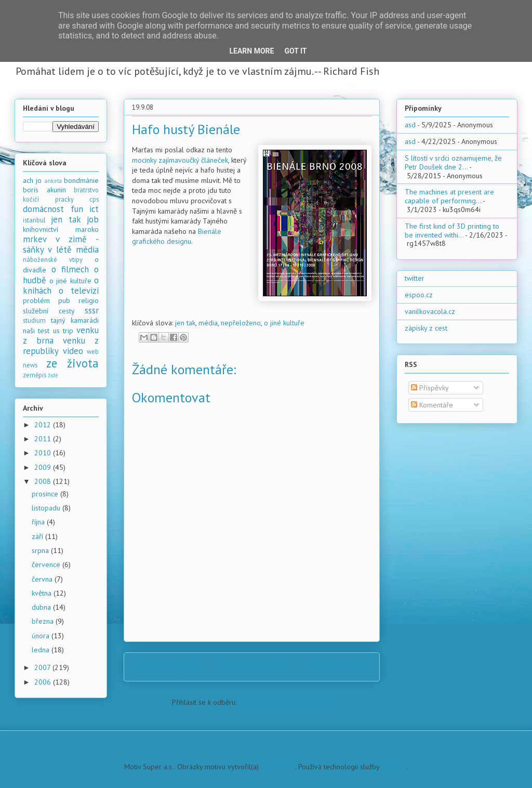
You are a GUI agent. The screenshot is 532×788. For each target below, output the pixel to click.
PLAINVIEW (278, 767)
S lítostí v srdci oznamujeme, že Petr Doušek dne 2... (453, 162)
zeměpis (35, 375)
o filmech (70, 269)
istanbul (34, 220)
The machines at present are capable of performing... (449, 196)
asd (410, 125)
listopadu (47, 508)
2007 (43, 667)
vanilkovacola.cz (430, 311)
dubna (42, 607)
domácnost (43, 209)
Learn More (251, 51)
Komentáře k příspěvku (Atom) (285, 702)
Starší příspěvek (341, 666)
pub (64, 300)
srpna (41, 550)
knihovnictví (41, 229)
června (43, 579)
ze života (73, 363)
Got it (295, 51)
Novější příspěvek (166, 666)
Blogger (394, 767)
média (208, 323)
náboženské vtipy (53, 259)
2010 (44, 453)
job (93, 219)
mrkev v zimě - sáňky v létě (61, 244)
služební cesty (49, 311)
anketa (53, 181)
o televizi (79, 291)
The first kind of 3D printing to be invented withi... (452, 231)
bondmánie (81, 180)
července (47, 564)
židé (53, 375)
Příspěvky (430, 388)
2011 (44, 439)
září (38, 536)
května (43, 593)
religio (89, 300)
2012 (44, 425)
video (73, 351)
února (42, 636)
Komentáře (432, 405)
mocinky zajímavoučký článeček (180, 160)
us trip (63, 331)
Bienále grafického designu (177, 237)
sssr (92, 310)
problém (36, 300)
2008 (44, 481)
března (44, 621)
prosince (46, 494)
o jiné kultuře (284, 323)
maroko (87, 229)
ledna (42, 650)
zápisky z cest (426, 328)
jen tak (185, 323)
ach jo (32, 180)
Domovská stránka (255, 666)
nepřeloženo (241, 323)
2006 (44, 682)
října (39, 522)
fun (77, 209)
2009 (44, 467)
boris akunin (44, 190)
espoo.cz (419, 295)
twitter (415, 278)
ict (94, 209)
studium (34, 320)
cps (94, 199)
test (44, 331)
